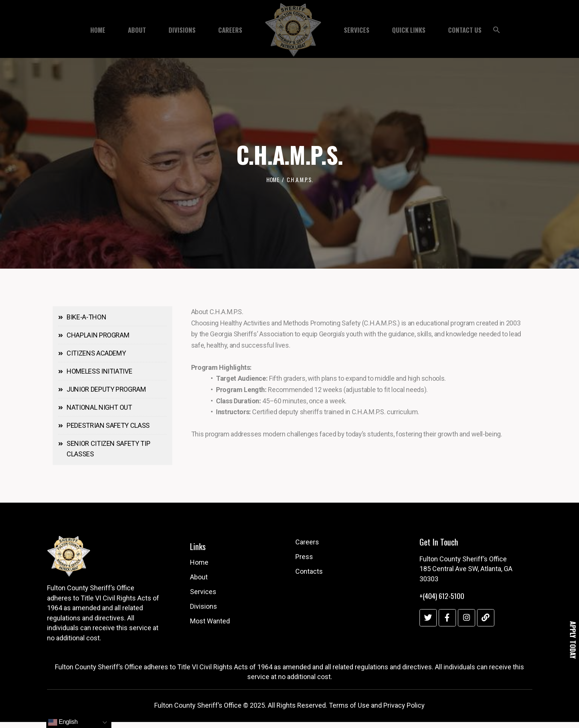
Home (273, 180)
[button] (497, 32)
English (63, 722)
